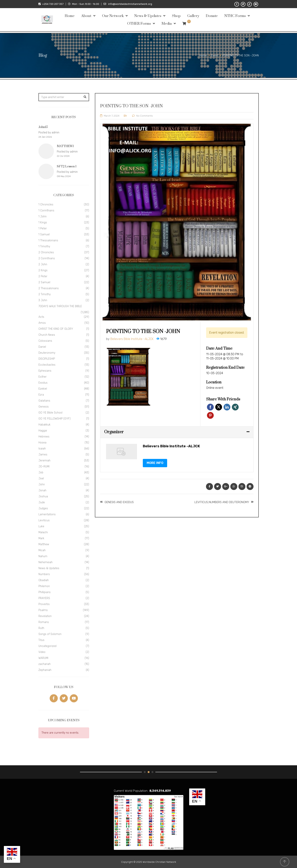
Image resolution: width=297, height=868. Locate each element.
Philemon (44, 586)
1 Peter (43, 228)
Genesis (44, 407)
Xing (235, 407)
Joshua (43, 496)
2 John (43, 264)
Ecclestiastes (47, 365)
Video (42, 652)
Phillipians (45, 592)
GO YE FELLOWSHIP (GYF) (54, 419)
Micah (42, 550)
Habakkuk (44, 425)
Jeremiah (44, 461)
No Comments (145, 116)
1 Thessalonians (48, 240)
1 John (43, 217)
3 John (43, 300)
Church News (47, 335)
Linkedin (227, 407)
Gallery (193, 16)
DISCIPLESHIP (47, 359)
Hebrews (44, 437)
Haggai (43, 431)
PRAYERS (44, 598)
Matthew (44, 544)
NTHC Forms (235, 16)
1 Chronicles (46, 205)
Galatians (44, 401)
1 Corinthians (46, 211)
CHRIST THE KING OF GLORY (56, 329)
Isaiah (42, 449)
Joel (41, 479)
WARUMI (43, 658)
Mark (41, 538)
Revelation (45, 616)
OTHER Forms (139, 24)
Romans (44, 622)
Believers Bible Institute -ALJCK (132, 339)
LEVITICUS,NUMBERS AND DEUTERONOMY (222, 502)
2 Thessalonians (49, 288)
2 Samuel (44, 282)
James (43, 455)
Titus (41, 640)
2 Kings (43, 270)
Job (41, 473)
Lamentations (47, 514)
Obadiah (44, 580)
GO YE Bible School (50, 413)
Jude (42, 502)
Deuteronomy (47, 353)
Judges (43, 508)
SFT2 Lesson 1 (67, 167)
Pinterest (210, 415)
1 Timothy (44, 246)
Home (70, 16)
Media (167, 24)
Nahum (43, 556)
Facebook (210, 407)
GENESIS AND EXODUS (119, 502)
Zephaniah (45, 670)
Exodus (43, 383)
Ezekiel (43, 389)
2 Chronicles (46, 252)
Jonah (42, 490)
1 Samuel (44, 234)
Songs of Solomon (50, 634)
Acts (41, 317)
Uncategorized (47, 646)
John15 (43, 127)
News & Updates (148, 16)
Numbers (44, 574)
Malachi (43, 532)
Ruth (41, 628)
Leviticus (44, 520)
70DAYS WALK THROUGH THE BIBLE (60, 306)
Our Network (113, 16)
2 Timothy (45, 294)
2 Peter (43, 276)
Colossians (45, 341)
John (42, 484)
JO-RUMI (44, 467)
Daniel (42, 347)
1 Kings (43, 223)
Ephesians (45, 371)
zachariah (45, 664)
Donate (212, 16)
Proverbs (44, 604)
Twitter (219, 407)
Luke (41, 526)
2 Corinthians (47, 258)
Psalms (43, 610)
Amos (42, 323)
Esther (43, 377)
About (86, 16)
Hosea (42, 443)
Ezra (41, 395)
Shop (176, 16)
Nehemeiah (46, 562)
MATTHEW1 (65, 146)
